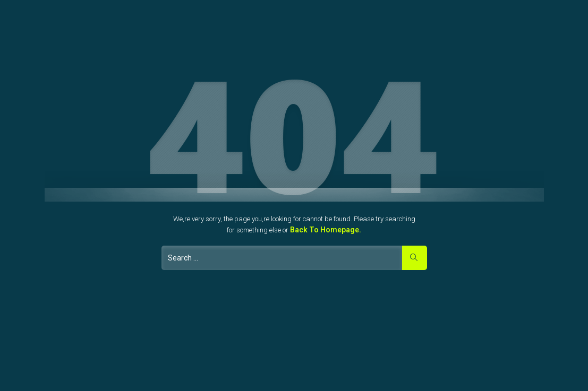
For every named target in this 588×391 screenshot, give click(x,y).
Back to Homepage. (326, 230)
